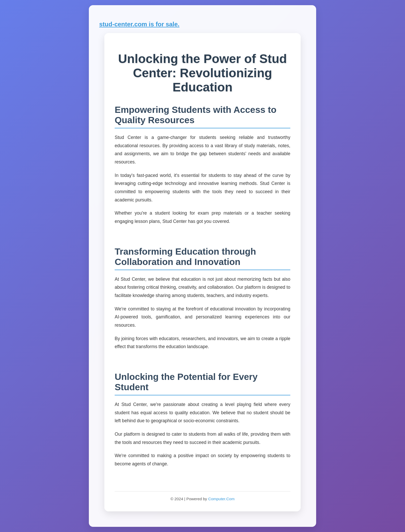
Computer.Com (221, 499)
